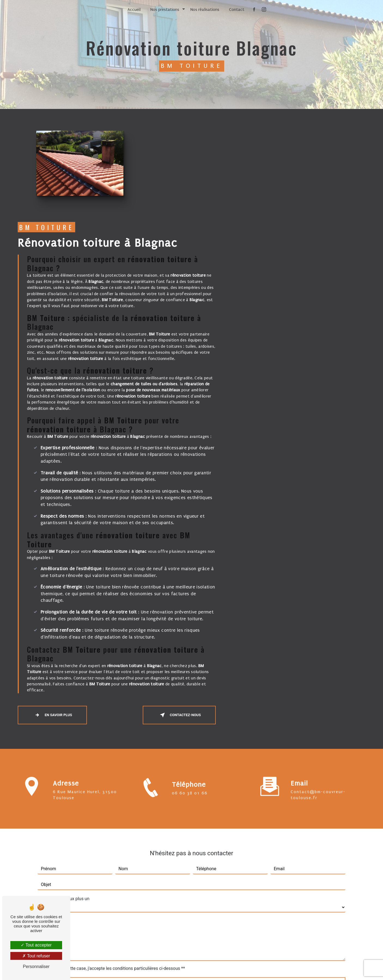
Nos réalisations (205, 10)
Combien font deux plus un (63, 801)
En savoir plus (202, 624)
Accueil (134, 10)
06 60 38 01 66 (190, 708)
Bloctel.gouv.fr (142, 928)
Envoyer (197, 888)
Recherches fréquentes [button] (191, 957)
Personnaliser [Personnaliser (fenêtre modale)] (36, 967)
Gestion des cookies (250, 968)
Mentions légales (208, 968)
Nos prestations (165, 10)
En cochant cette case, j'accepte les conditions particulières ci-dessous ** (114, 871)
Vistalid (125, 968)
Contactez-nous (329, 624)
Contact (237, 10)
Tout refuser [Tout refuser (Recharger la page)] (36, 956)
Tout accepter (36, 945)
